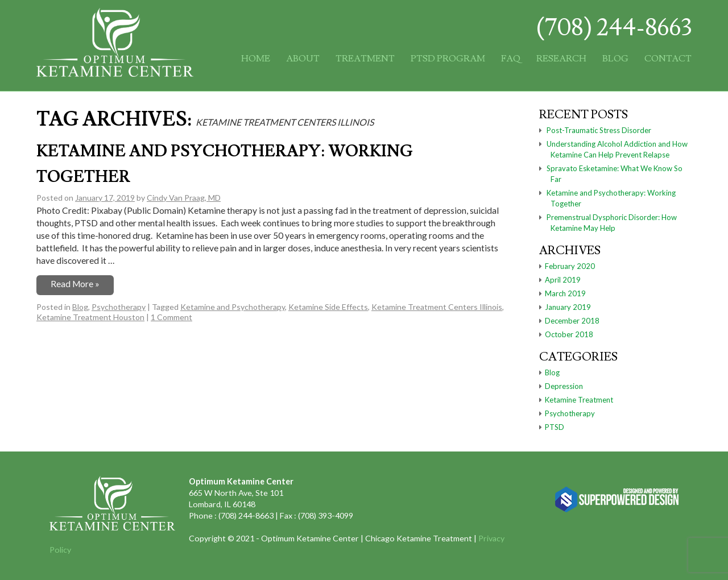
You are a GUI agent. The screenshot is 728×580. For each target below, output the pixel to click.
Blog (615, 59)
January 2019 (568, 307)
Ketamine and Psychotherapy (233, 307)
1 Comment (171, 317)
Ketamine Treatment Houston (90, 317)
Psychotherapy (119, 307)
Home (256, 59)
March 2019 (565, 293)
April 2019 (563, 280)
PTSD (555, 427)
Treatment (365, 59)
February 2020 (570, 266)
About (303, 59)
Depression (564, 386)
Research (561, 59)
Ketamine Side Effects (328, 307)
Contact (668, 59)
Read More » (75, 284)
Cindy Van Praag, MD (184, 198)
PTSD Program (448, 59)
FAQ (511, 59)
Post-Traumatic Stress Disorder (599, 130)
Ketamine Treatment (579, 400)
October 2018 (569, 334)
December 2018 (572, 321)
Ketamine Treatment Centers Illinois (437, 307)
